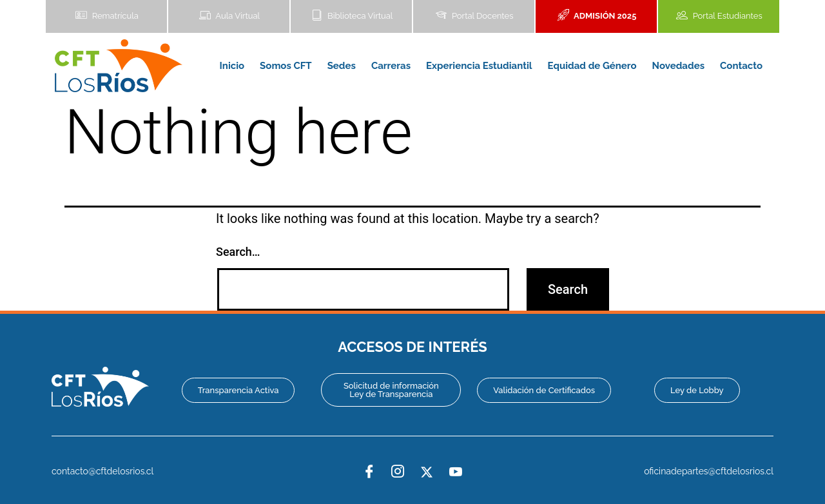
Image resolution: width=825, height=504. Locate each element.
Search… (238, 252)
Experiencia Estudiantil (479, 66)
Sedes (342, 66)
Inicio (232, 66)
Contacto (741, 66)
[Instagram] (398, 472)
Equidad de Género (592, 66)
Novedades (678, 66)
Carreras (391, 66)
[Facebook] (369, 472)
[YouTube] (456, 472)
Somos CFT (286, 66)
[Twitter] (427, 472)
